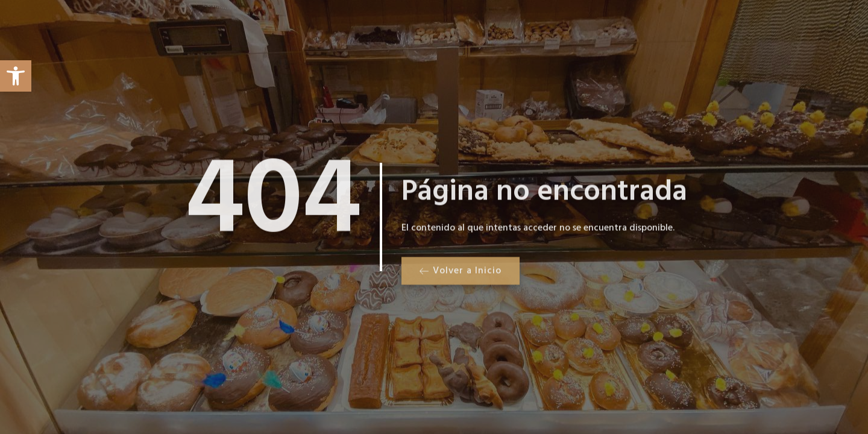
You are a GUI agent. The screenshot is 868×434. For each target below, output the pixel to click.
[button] (16, 76)
